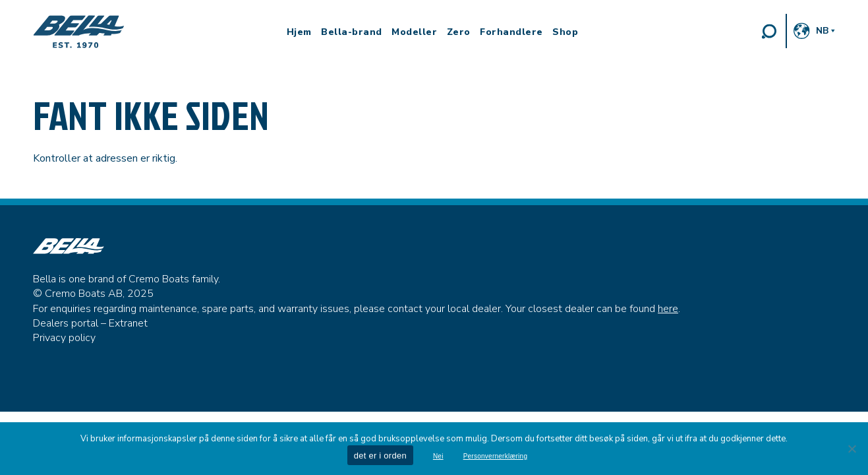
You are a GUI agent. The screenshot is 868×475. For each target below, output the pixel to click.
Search (769, 31)
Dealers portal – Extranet (90, 323)
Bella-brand (352, 32)
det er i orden (380, 456)
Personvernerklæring (496, 457)
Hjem (299, 32)
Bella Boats (79, 32)
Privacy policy (64, 338)
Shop (565, 32)
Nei (438, 457)
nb (822, 31)
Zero (459, 32)
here (668, 309)
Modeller (414, 32)
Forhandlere (511, 32)
